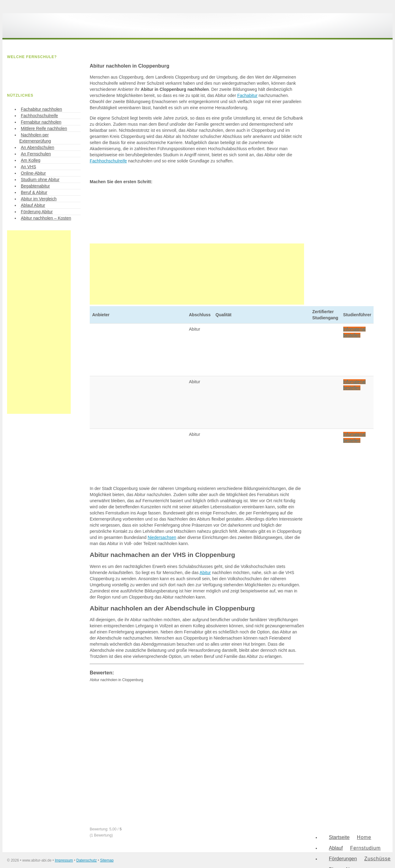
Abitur (205, 573)
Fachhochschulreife (108, 161)
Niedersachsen (162, 537)
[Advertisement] (197, 274)
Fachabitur (247, 95)
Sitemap (107, 860)
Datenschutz (87, 860)
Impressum (64, 860)
